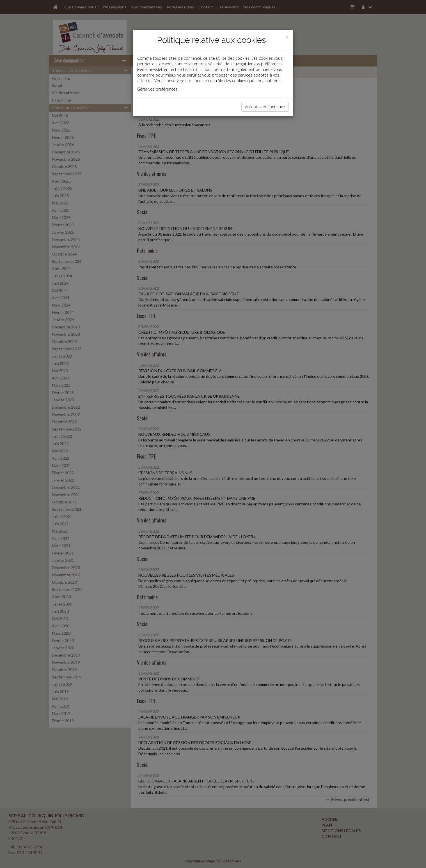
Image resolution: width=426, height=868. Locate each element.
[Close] (287, 37)
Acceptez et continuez (265, 107)
